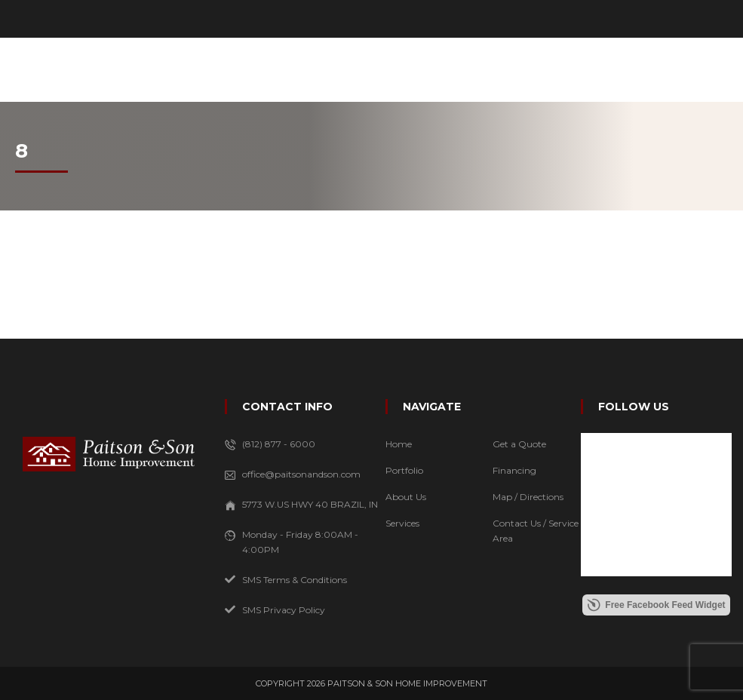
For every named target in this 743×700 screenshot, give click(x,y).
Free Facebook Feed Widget (656, 605)
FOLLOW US (634, 407)
